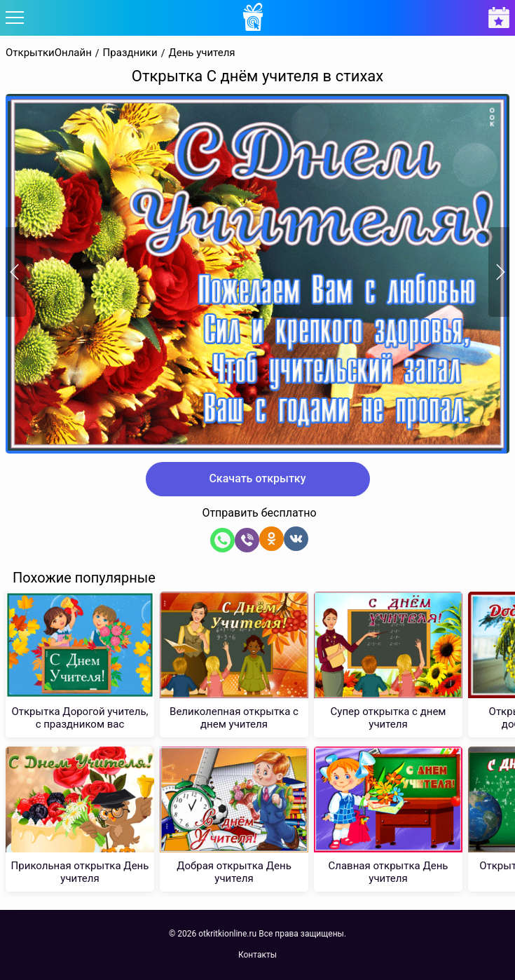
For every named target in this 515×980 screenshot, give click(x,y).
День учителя (201, 53)
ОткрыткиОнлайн (49, 53)
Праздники (130, 53)
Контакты (257, 955)
